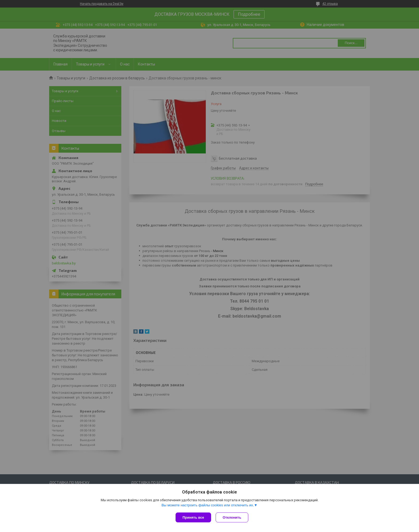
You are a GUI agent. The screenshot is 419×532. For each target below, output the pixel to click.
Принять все (193, 517)
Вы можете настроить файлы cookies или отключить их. (208, 506)
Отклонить (233, 517)
